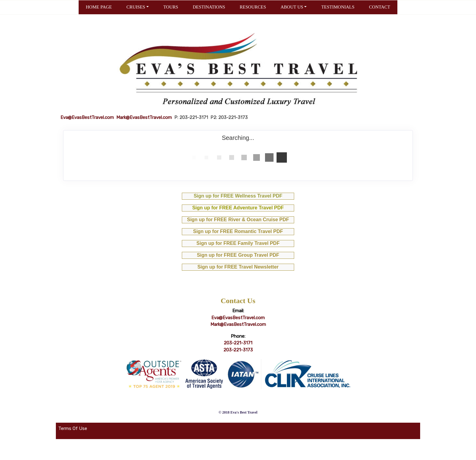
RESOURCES (253, 7)
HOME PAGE (99, 7)
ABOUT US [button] (292, 7)
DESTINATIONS (209, 7)
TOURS (171, 7)
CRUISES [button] (136, 7)
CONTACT (380, 7)
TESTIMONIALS (338, 7)
